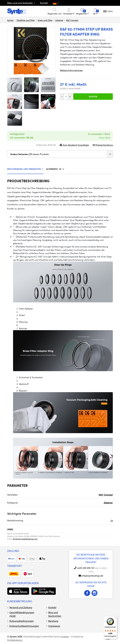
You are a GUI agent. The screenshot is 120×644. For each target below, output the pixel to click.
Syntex (10, 20)
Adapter (59, 20)
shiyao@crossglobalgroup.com (25, 539)
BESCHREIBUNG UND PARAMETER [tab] (25, 169)
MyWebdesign (15, 640)
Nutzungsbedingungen (22, 621)
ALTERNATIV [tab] (55, 169)
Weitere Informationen (71, 70)
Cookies (65, 636)
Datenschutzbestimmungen (24, 626)
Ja (112, 520)
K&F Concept (72, 20)
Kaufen (93, 97)
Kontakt (44, 3)
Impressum (54, 626)
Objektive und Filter (26, 20)
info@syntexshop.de (92, 576)
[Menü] (115, 618)
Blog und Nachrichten (55, 614)
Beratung (53, 621)
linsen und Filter (45, 20)
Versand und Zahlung (21, 607)
